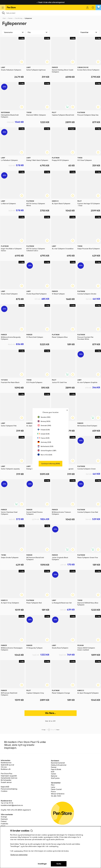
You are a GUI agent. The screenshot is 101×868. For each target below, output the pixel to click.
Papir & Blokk (56, 769)
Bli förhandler (6, 780)
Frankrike (4, 824)
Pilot (53, 785)
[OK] (50, 13)
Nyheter (54, 776)
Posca (53, 792)
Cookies (4, 791)
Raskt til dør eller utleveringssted (50, 2)
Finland (4, 821)
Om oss (4, 767)
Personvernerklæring (9, 789)
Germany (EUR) (44, 442)
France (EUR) (44, 438)
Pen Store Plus (7, 774)
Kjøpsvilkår (5, 787)
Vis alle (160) (56, 796)
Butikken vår (6, 769)
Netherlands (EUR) (45, 446)
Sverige (4, 817)
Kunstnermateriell (58, 763)
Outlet (54, 774)
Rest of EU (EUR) (45, 455)
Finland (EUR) (44, 430)
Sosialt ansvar (6, 782)
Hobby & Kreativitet (59, 765)
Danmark (4, 819)
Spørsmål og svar (8, 765)
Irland (3, 826)
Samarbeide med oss (9, 778)
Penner (10, 18)
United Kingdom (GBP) (47, 451)
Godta (59, 864)
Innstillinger (42, 864)
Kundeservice (6, 763)
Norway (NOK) (44, 421)
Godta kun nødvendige (19, 855)
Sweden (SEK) (44, 417)
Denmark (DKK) (44, 425)
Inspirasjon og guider (9, 776)
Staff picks (55, 778)
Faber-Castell (56, 789)
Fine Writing (19, 18)
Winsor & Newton (58, 794)
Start (4, 18)
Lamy (53, 787)
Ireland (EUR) (44, 434)
